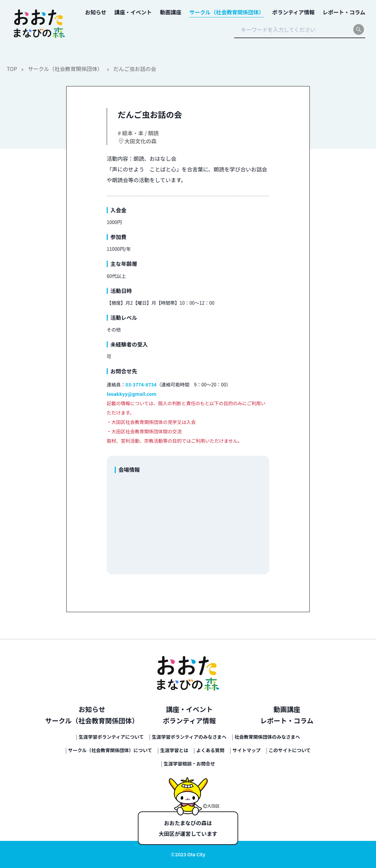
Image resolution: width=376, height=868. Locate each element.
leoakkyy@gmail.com (132, 394)
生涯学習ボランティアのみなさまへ (189, 737)
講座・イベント (189, 709)
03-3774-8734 (141, 384)
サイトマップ (247, 750)
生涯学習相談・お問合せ (189, 764)
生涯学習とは (174, 750)
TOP (12, 69)
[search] (359, 29)
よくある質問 (210, 750)
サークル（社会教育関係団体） (65, 69)
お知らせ (92, 709)
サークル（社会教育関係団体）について (110, 750)
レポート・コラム (287, 720)
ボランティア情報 (190, 720)
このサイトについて (290, 750)
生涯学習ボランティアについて (111, 737)
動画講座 (287, 709)
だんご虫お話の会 (135, 69)
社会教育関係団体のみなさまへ (267, 737)
